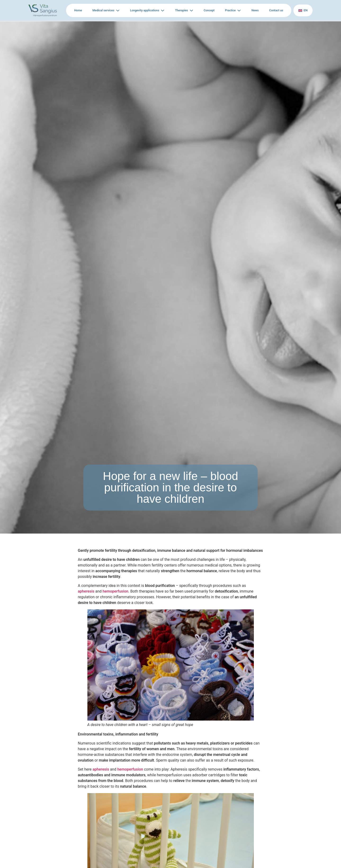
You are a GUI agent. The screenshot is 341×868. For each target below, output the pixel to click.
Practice (229, 11)
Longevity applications (145, 11)
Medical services (104, 11)
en (302, 11)
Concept (207, 11)
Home (79, 11)
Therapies (181, 11)
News (253, 11)
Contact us (274, 11)
